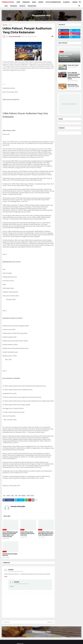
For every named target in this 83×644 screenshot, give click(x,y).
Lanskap (75, 2)
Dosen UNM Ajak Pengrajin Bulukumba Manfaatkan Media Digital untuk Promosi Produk (10, 534)
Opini (12, 496)
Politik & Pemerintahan (53, 2)
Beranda (5, 25)
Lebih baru (6, 622)
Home (18, 2)
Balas (6, 576)
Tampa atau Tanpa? (73, 65)
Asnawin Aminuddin (18, 506)
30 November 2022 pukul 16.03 (16, 571)
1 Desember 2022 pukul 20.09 (21, 584)
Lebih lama (50, 622)
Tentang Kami (14, 6)
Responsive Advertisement (69, 104)
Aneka (34, 2)
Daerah (41, 2)
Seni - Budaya (22, 496)
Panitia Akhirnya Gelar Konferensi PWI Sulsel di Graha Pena (27, 533)
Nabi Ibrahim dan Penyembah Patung (73, 85)
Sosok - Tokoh (30, 496)
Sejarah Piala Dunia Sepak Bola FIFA (10, 555)
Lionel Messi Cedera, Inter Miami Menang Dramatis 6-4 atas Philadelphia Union (46, 533)
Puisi (16, 496)
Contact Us (22, 6)
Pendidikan (26, 2)
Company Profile (32, 6)
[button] (80, 2)
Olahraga (66, 2)
